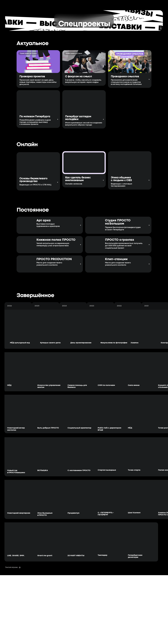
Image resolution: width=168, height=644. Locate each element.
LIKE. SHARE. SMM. (16, 556)
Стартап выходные (107, 470)
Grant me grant (45, 556)
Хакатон (135, 343)
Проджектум (73, 513)
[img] (94, 264)
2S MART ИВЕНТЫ (76, 556)
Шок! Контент (134, 513)
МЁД (9, 385)
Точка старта (134, 470)
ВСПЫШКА (43, 470)
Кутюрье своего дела (50, 343)
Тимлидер (103, 555)
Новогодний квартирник (19, 513)
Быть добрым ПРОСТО (48, 428)
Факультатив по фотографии (114, 343)
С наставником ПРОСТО (79, 470)
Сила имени (134, 385)
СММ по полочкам (106, 385)
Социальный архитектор (79, 428)
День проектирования (81, 343)
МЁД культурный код (20, 343)
